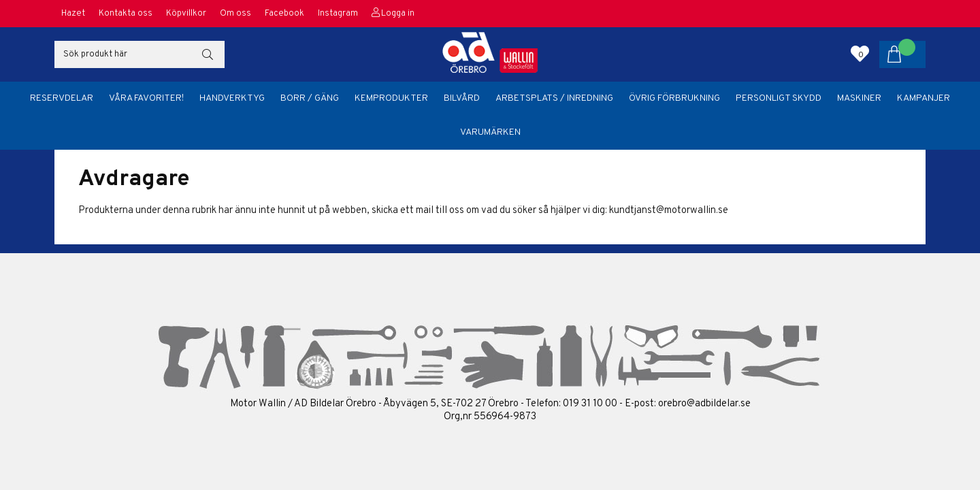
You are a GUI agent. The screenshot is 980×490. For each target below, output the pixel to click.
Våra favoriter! (146, 98)
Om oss (235, 14)
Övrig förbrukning (674, 98)
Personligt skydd (779, 98)
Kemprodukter (391, 98)
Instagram (338, 14)
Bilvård (462, 98)
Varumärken (490, 132)
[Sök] (140, 54)
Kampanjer (924, 98)
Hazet (73, 14)
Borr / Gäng (310, 98)
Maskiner (859, 98)
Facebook (284, 14)
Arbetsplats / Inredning (554, 98)
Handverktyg (232, 98)
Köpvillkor (186, 14)
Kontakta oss (126, 14)
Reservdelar (62, 98)
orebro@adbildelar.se (704, 404)
